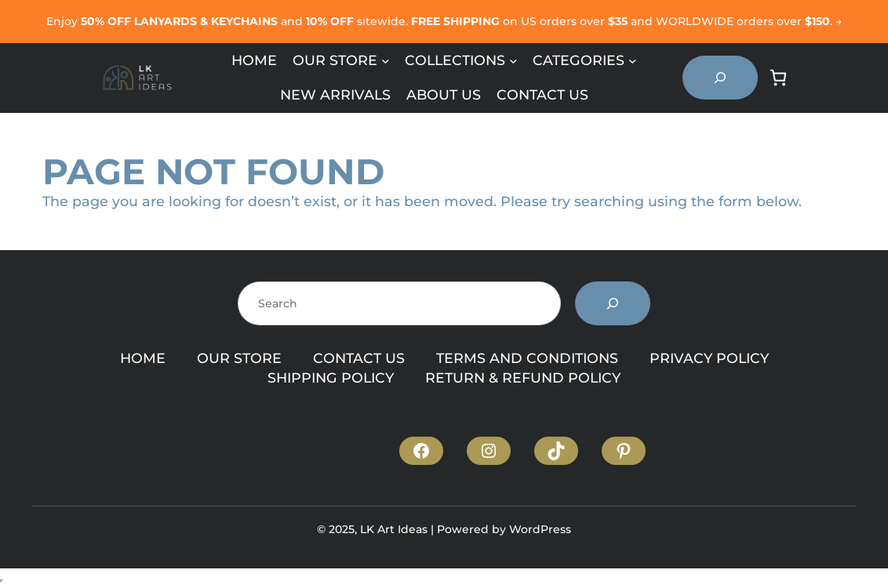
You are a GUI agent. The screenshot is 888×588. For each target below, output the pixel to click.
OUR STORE (239, 358)
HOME (143, 358)
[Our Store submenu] (386, 61)
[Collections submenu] (513, 61)
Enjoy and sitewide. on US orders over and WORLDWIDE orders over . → (444, 21)
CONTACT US (359, 358)
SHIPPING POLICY (331, 377)
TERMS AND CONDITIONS (527, 358)
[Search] (613, 303)
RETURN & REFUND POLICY (523, 377)
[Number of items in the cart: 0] (779, 78)
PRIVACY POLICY (709, 358)
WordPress (540, 529)
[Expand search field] (720, 78)
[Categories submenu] (633, 61)
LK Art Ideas (394, 529)
